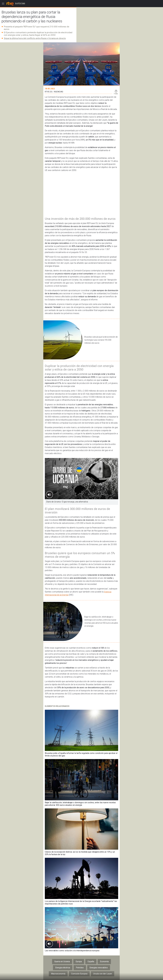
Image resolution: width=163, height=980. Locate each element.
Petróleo (80, 968)
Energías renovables (99, 968)
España (91, 961)
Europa (79, 961)
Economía (104, 961)
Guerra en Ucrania (62, 961)
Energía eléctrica (63, 968)
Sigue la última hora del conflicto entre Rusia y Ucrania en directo (35, 38)
